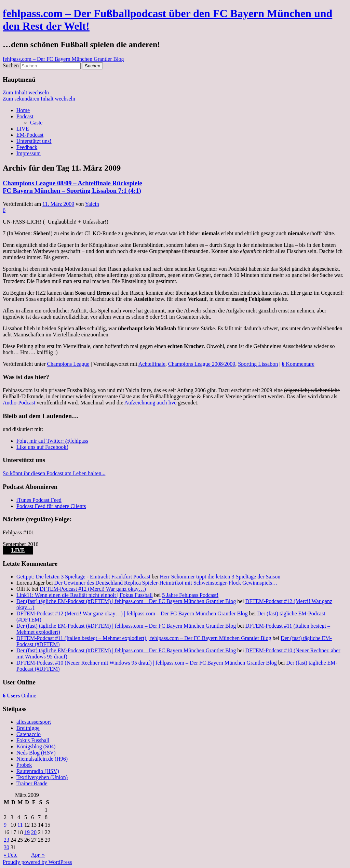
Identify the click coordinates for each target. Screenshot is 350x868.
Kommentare (298, 364)
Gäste (36, 123)
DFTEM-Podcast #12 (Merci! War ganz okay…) (93, 589)
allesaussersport (34, 722)
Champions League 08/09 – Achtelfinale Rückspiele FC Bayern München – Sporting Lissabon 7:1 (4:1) (72, 187)
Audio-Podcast (19, 403)
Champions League (68, 364)
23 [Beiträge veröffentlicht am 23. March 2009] (6, 840)
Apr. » (38, 855)
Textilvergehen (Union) (42, 777)
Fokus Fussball (33, 740)
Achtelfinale (152, 364)
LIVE (23, 129)
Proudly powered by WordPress (37, 862)
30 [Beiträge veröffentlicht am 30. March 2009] (6, 847)
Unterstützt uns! (34, 141)
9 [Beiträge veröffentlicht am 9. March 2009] (5, 825)
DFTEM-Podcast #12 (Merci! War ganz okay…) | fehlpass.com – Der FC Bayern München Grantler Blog (132, 613)
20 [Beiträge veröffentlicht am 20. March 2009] (34, 832)
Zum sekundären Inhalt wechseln (39, 99)
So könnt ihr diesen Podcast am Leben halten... (54, 473)
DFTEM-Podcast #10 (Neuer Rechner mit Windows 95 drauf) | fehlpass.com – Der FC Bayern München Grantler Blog (147, 663)
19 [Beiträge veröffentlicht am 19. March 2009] (27, 832)
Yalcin (92, 204)
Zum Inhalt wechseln (26, 92)
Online (19, 696)
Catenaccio (29, 734)
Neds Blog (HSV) (36, 753)
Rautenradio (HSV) (38, 771)
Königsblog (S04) (36, 746)
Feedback (27, 147)
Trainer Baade (32, 783)
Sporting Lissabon (258, 364)
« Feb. (11, 855)
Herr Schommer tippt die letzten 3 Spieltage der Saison (220, 577)
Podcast (25, 116)
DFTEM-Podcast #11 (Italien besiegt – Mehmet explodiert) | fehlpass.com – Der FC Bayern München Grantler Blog (144, 638)
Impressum (29, 153)
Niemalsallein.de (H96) (42, 759)
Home (23, 110)
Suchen (11, 65)
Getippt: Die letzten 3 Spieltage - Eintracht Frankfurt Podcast (83, 577)
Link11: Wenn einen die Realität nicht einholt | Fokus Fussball (85, 595)
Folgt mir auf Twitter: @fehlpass (52, 441)
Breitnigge (28, 728)
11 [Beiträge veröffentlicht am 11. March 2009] (20, 825)
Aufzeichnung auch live (151, 403)
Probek (24, 765)
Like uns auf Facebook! (42, 447)
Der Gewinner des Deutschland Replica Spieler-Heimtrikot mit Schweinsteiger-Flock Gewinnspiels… (166, 583)
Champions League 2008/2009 (202, 364)
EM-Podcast (30, 135)
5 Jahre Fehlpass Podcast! (190, 595)
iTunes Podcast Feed (39, 500)
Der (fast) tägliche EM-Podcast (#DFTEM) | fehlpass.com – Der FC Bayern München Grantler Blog (126, 601)
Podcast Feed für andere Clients (51, 506)
